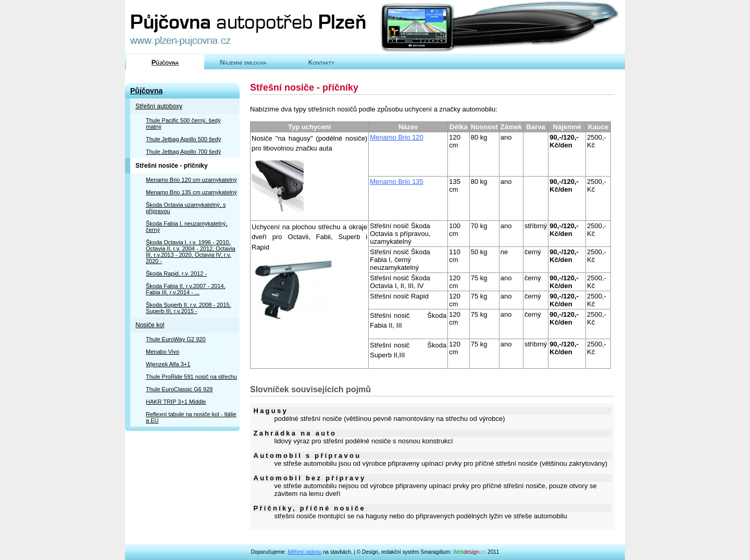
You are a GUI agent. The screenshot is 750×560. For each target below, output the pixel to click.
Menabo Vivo (162, 352)
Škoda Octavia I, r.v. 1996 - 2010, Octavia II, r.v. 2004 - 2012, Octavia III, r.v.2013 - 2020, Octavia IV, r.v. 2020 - (191, 252)
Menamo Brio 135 (397, 182)
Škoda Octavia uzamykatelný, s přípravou (186, 208)
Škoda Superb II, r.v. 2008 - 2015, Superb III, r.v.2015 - (189, 308)
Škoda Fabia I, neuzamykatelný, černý (187, 227)
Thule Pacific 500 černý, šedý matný (183, 123)
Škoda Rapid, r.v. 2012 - (176, 273)
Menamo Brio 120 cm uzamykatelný (191, 180)
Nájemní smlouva (243, 62)
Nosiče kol (150, 325)
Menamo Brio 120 (397, 137)
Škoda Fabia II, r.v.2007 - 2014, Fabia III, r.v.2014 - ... (186, 289)
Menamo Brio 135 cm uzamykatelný (191, 192)
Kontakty (322, 62)
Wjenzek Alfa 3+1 (168, 364)
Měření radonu (304, 552)
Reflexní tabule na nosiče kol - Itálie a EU (191, 417)
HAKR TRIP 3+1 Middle (176, 402)
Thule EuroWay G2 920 (176, 339)
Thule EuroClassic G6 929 (179, 389)
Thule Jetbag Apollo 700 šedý (183, 152)
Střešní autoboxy (159, 106)
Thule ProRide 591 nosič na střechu (191, 377)
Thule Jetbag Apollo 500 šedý (183, 139)
